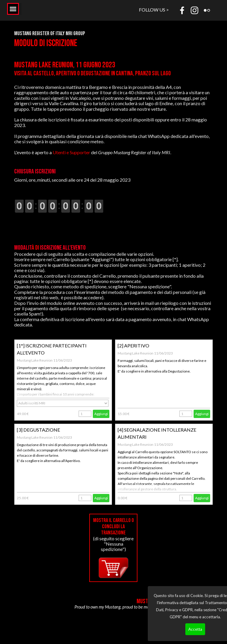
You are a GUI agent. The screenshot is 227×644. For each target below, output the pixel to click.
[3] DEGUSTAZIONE (38, 430)
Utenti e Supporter (71, 152)
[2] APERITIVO (133, 345)
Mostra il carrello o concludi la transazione (113, 527)
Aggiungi (101, 414)
